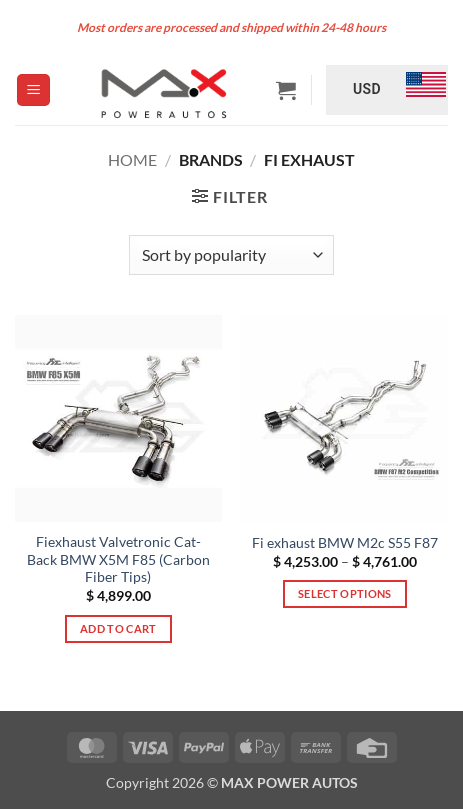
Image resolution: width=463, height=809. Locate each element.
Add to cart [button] (118, 628)
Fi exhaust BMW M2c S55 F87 (345, 543)
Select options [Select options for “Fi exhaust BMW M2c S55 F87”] (345, 593)
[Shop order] (231, 255)
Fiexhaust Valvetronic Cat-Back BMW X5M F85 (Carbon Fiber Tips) (118, 559)
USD (367, 89)
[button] (33, 90)
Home (132, 159)
